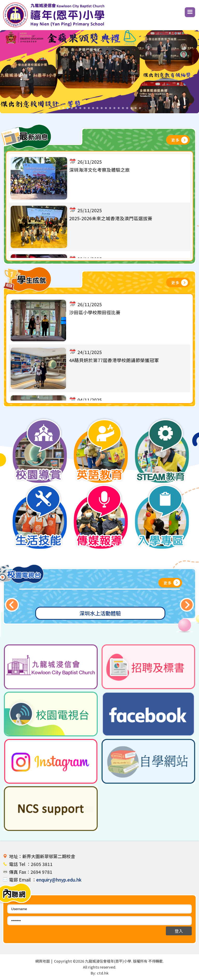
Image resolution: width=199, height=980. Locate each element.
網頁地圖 (42, 961)
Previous (12, 605)
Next (187, 605)
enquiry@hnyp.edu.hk (59, 880)
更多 (175, 140)
